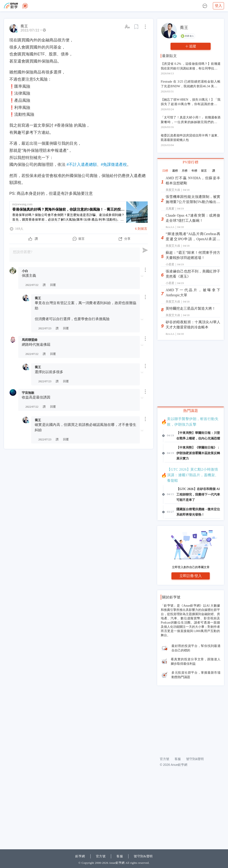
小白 (25, 271)
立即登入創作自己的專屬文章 (191, 628)
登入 (218, 6)
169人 (19, 229)
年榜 (194, 171)
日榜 (165, 171)
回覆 (53, 285)
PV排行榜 (191, 162)
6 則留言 (141, 229)
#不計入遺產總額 (82, 165)
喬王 (38, 298)
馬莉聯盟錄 (30, 340)
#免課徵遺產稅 (114, 165)
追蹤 (193, 46)
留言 (204, 171)
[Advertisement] (79, 482)
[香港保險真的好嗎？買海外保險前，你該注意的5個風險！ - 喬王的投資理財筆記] (79, 212)
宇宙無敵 (28, 393)
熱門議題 (191, 411)
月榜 (185, 171)
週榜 (175, 171)
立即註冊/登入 (191, 637)
